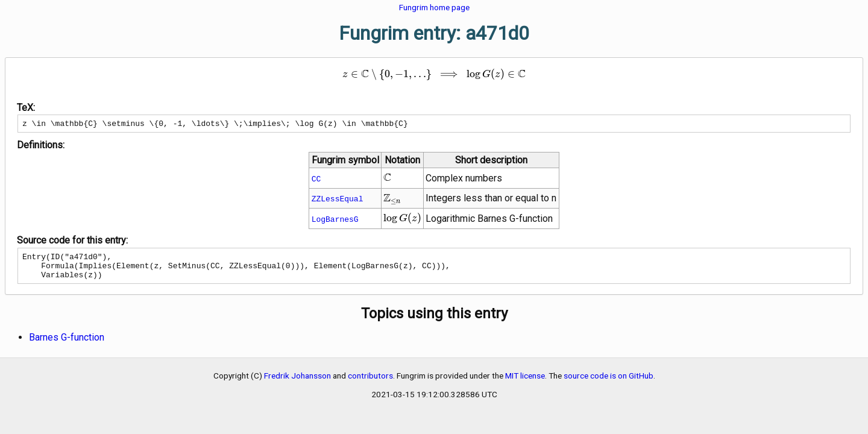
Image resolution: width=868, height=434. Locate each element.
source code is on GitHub (609, 383)
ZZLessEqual (338, 200)
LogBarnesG (335, 221)
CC (316, 180)
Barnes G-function (67, 344)
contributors (370, 383)
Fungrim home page (434, 7)
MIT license (525, 383)
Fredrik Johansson (297, 383)
